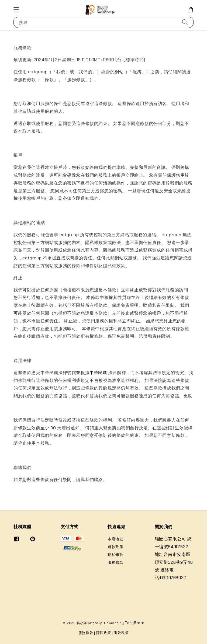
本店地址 (115, 539)
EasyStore (134, 623)
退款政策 (115, 547)
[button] (16, 10)
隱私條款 (115, 555)
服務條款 (115, 562)
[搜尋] (185, 22)
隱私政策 (104, 633)
